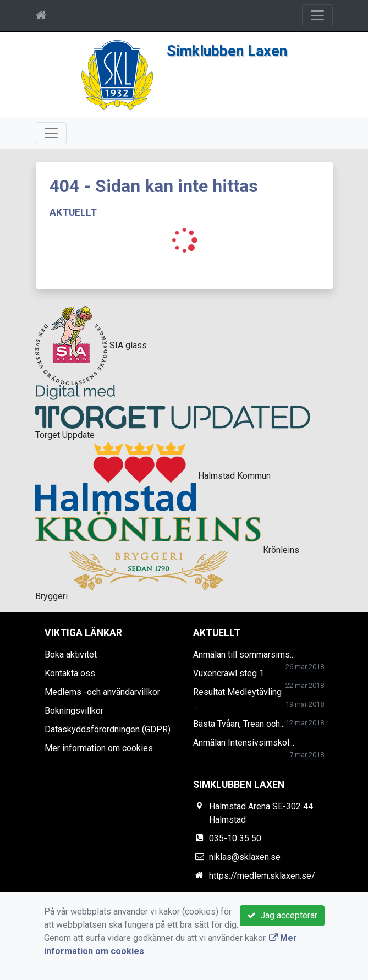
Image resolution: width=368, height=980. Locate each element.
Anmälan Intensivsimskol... (244, 743)
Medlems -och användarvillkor (102, 692)
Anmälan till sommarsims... (244, 655)
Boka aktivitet (71, 655)
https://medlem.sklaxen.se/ (262, 876)
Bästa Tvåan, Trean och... (239, 724)
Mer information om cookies (99, 748)
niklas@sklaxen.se (245, 857)
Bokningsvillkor (74, 711)
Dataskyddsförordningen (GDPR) (108, 729)
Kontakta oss (70, 673)
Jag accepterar (282, 915)
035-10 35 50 (235, 838)
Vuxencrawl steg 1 (229, 673)
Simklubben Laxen (227, 51)
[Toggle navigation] (317, 15)
